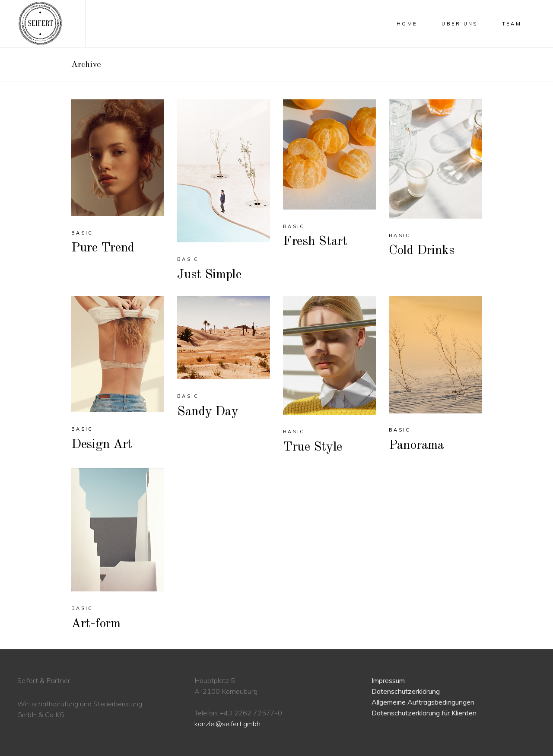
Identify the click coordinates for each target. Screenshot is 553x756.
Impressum (388, 680)
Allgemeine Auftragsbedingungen (423, 702)
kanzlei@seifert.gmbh (227, 724)
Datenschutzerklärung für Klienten (424, 713)
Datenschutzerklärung (406, 691)
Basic (82, 233)
